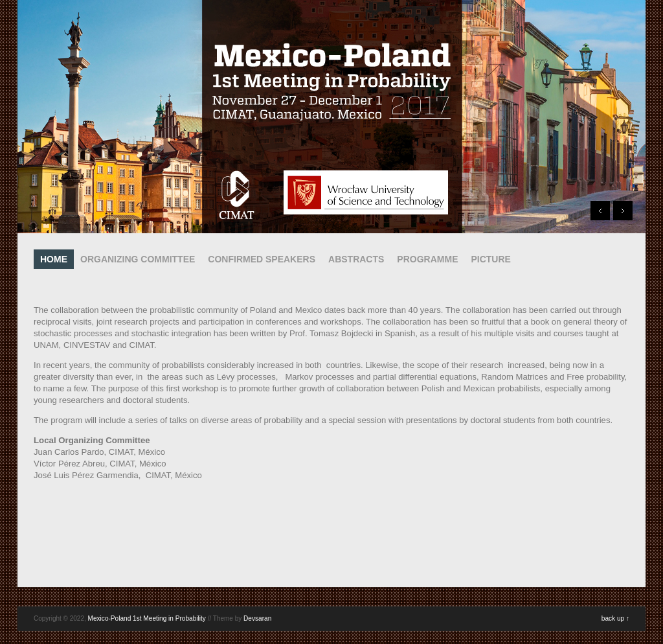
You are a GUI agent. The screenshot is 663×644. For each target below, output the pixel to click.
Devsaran (257, 618)
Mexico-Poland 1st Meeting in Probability (147, 618)
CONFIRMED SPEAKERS (262, 259)
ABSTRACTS (356, 259)
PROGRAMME (427, 259)
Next (623, 211)
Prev (600, 211)
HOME (54, 259)
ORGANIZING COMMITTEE (138, 259)
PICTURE (490, 259)
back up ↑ (615, 618)
